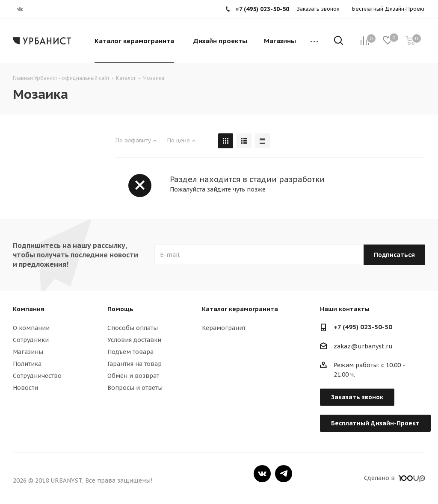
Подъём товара (130, 352)
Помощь (120, 309)
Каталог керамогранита (240, 309)
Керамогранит (224, 328)
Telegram (284, 474)
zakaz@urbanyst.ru (363, 346)
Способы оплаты (133, 328)
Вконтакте (262, 474)
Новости (25, 388)
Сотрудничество (37, 376)
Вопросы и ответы (135, 388)
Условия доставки (134, 340)
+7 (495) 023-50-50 (363, 327)
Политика (27, 364)
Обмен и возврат (133, 376)
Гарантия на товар (135, 364)
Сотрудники (31, 340)
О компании (31, 328)
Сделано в (395, 478)
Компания (29, 309)
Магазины (28, 352)
